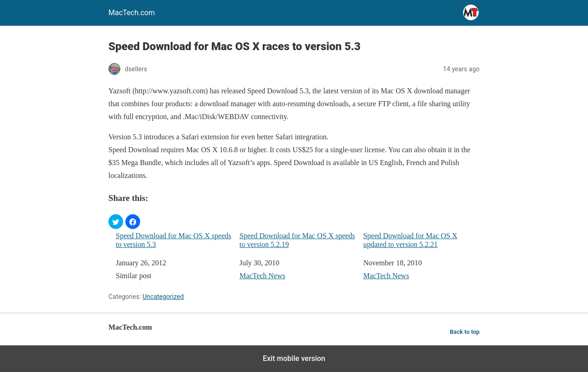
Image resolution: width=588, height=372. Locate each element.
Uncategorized (163, 297)
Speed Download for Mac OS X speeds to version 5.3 (174, 240)
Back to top (465, 332)
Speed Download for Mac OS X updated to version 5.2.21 (410, 240)
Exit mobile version (294, 358)
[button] (116, 222)
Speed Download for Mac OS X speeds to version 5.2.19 (297, 240)
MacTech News (262, 276)
